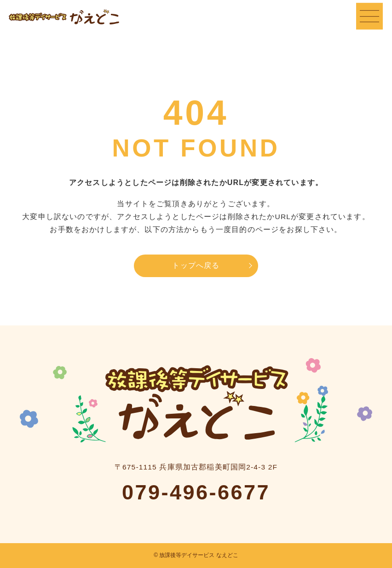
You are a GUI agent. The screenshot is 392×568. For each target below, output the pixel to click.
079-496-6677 (196, 492)
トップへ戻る (196, 265)
